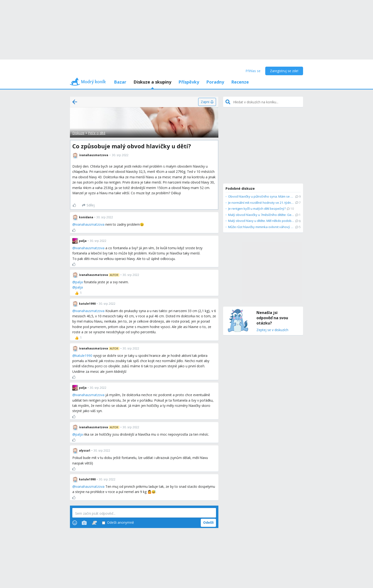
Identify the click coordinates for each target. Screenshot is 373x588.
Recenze (240, 82)
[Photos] (84, 523)
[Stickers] (94, 523)
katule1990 (84, 356)
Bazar (120, 82)
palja (79, 282)
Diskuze (78, 133)
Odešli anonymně (118, 523)
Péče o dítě (97, 133)
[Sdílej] (88, 205)
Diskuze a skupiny (152, 82)
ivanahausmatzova (90, 224)
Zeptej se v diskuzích (272, 330)
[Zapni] (207, 102)
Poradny (215, 82)
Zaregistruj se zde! (284, 71)
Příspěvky (189, 82)
